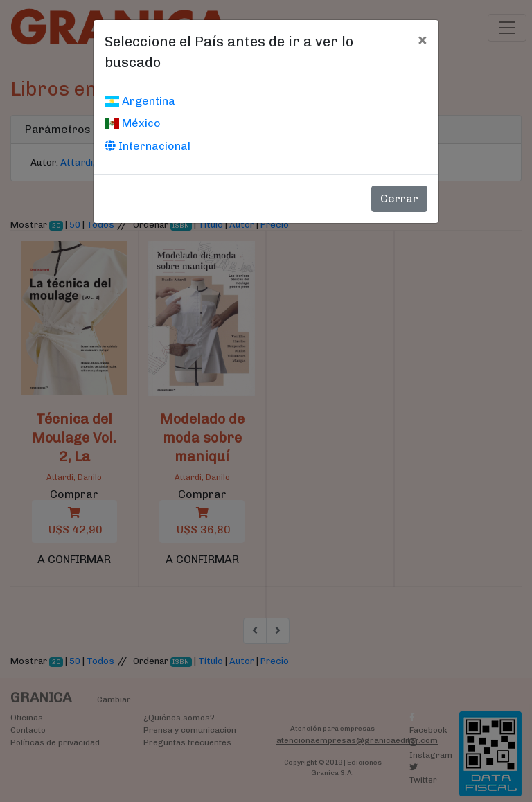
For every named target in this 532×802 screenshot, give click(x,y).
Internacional (148, 146)
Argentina (140, 101)
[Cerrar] (422, 39)
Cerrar (399, 198)
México (133, 123)
